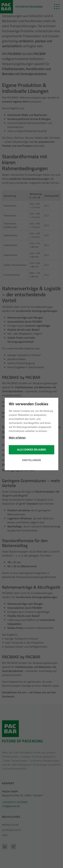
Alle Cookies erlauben (32, 450)
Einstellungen (32, 460)
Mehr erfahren (17, 438)
